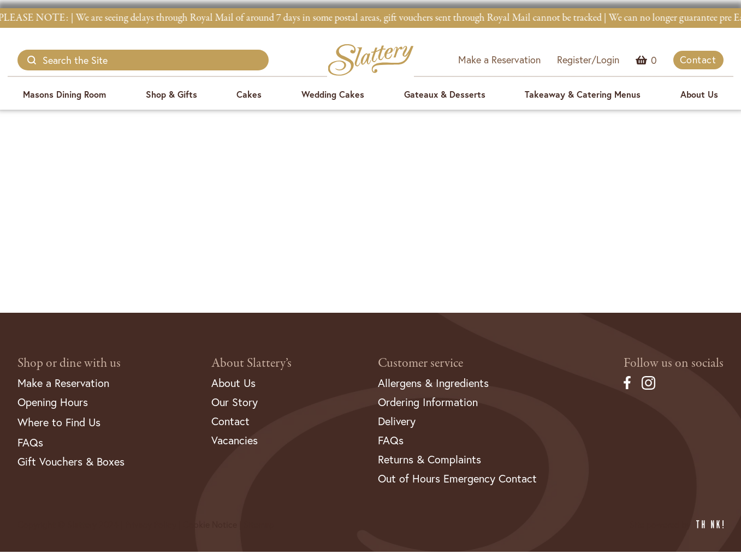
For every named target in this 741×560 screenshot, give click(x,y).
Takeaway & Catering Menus (583, 94)
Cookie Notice (210, 524)
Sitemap (259, 524)
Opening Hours (53, 402)
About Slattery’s (251, 363)
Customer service (420, 363)
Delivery (397, 421)
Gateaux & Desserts (445, 94)
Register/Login (588, 59)
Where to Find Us (59, 422)
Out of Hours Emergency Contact (457, 478)
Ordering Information (428, 402)
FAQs (30, 442)
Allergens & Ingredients (433, 383)
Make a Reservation (499, 59)
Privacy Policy (151, 524)
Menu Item (654, 60)
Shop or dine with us (69, 363)
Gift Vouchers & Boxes (71, 461)
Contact (698, 59)
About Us (699, 94)
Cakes (249, 94)
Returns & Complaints (429, 459)
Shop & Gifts (171, 94)
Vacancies (235, 440)
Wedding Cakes (333, 94)
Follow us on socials (674, 363)
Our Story (235, 402)
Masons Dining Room (64, 94)
